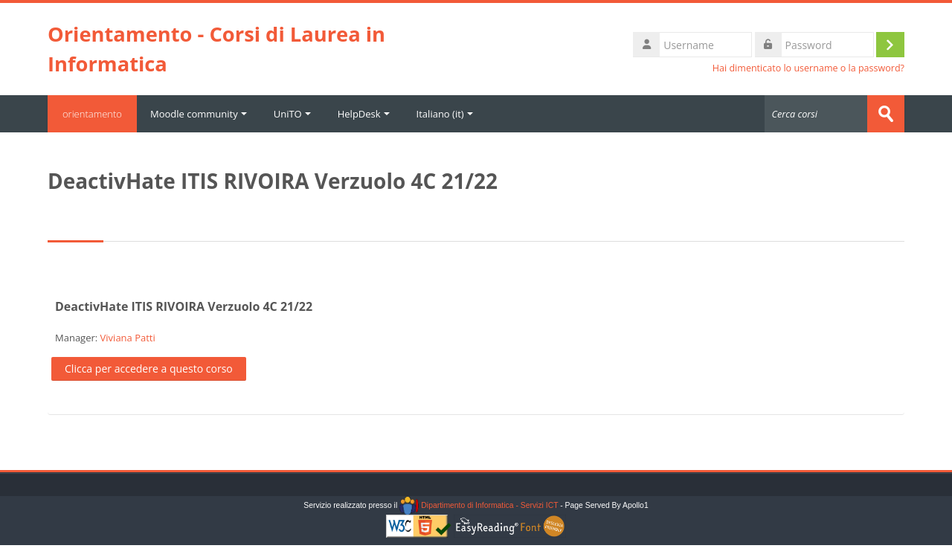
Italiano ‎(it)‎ (445, 114)
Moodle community (199, 114)
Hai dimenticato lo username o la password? (808, 68)
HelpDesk (364, 114)
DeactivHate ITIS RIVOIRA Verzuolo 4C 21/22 (184, 306)
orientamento (92, 114)
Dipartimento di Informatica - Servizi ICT (479, 505)
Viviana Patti (128, 338)
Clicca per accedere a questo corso (149, 368)
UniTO (292, 114)
